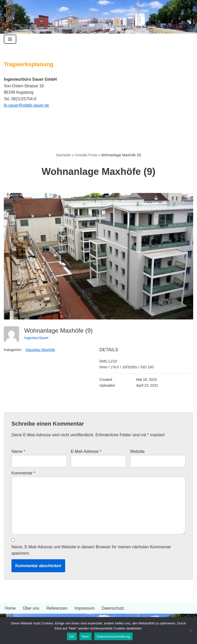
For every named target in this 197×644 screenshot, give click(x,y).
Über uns (31, 609)
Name (18, 452)
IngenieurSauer (36, 338)
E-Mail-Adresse (86, 452)
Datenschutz (113, 609)
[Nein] (191, 631)
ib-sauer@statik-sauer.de (26, 105)
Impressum (85, 609)
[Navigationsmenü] (10, 39)
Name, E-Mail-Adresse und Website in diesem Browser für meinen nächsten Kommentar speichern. (91, 550)
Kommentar (23, 473)
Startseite (63, 155)
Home (10, 609)
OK (72, 636)
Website (137, 452)
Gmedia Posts (86, 155)
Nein (86, 636)
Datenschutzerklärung (113, 636)
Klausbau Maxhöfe (40, 350)
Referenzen (57, 609)
